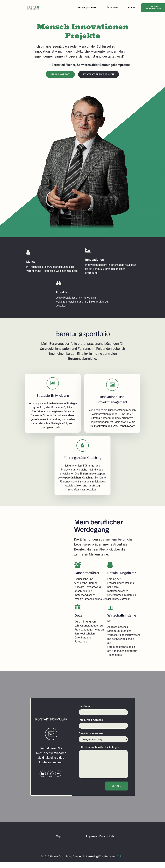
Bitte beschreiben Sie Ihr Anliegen (103, 767)
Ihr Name (103, 715)
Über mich (113, 8)
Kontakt (133, 8)
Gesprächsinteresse (103, 742)
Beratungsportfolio (88, 8)
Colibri (121, 863)
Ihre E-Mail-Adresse (103, 728)
